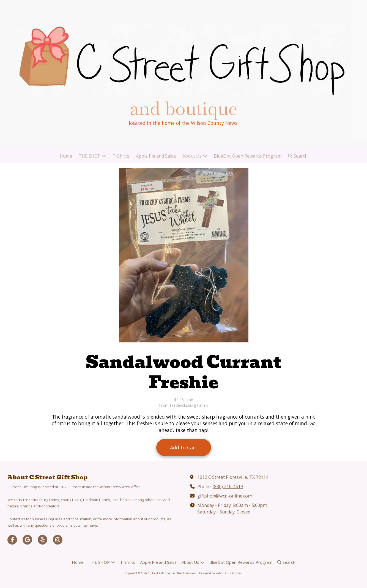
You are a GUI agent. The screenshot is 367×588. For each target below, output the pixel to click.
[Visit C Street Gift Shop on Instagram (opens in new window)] (58, 540)
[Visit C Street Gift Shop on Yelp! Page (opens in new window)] (43, 540)
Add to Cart (184, 447)
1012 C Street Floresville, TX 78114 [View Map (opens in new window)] (233, 477)
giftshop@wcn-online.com (225, 496)
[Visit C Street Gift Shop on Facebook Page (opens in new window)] (12, 540)
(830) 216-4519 (228, 487)
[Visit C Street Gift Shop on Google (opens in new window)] (27, 540)
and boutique (183, 108)
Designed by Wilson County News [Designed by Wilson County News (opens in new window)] (221, 573)
